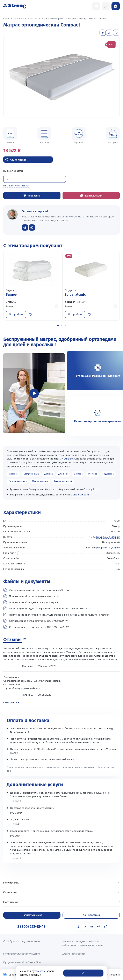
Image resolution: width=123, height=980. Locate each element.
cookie (42, 971)
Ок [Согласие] (83, 973)
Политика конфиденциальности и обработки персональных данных (82, 943)
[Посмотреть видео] (103, 33)
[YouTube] (92, 927)
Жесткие (92, 474)
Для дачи (63, 474)
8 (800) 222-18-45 (31, 927)
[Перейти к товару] (32, 286)
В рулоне (78, 474)
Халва (70, 759)
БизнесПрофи (36, 962)
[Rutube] (105, 927)
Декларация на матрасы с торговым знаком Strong (36, 590)
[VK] (85, 927)
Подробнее (16, 314)
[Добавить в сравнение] (110, 33)
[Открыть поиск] (96, 6)
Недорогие (108, 474)
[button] (58, 325)
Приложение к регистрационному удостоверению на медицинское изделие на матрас (56, 615)
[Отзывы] (15, 640)
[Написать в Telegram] (25, 227)
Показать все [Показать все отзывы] (11, 702)
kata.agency (78, 954)
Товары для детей (63, 481)
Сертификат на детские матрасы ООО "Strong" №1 (36, 621)
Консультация (91, 915)
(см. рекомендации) (108, 537)
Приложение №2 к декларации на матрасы (31, 602)
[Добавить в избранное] (117, 33)
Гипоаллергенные (18, 481)
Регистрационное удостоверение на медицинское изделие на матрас (46, 608)
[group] (61, 77)
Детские (48, 474)
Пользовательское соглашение (22, 954)
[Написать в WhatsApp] (32, 227)
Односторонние (40, 481)
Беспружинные (31, 474)
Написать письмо (32, 915)
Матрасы (13, 474)
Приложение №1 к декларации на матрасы (31, 596)
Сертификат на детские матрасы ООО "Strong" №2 (36, 627)
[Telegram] (99, 927)
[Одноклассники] (78, 927)
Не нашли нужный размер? (16, 186)
